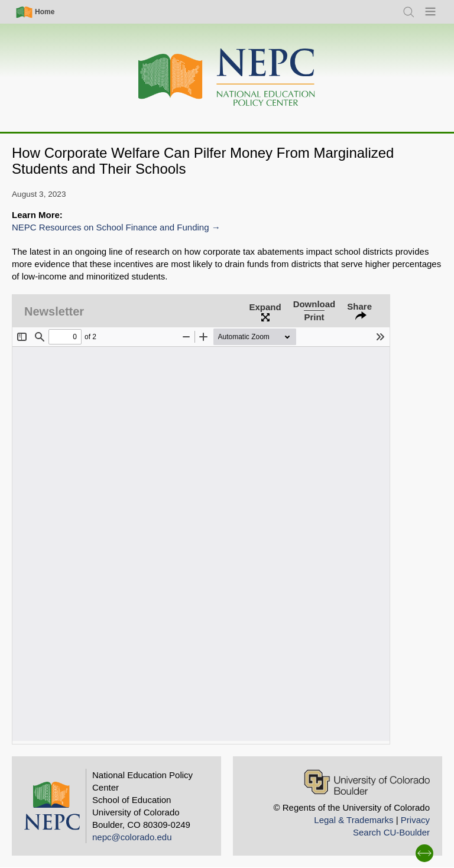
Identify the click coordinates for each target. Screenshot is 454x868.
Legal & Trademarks (354, 820)
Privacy (415, 820)
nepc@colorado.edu (132, 837)
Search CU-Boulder (391, 832)
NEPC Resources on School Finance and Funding (111, 227)
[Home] (227, 78)
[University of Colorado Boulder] (367, 782)
